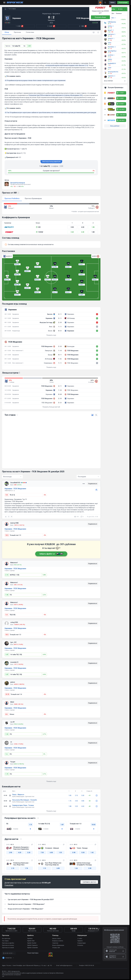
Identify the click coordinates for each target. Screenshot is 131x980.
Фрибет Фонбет (32, 943)
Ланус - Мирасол (18, 795)
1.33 (60, 853)
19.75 (7, 694)
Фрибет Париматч (32, 945)
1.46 (7, 595)
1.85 (93, 227)
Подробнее (9, 885)
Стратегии (55, 943)
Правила (80, 941)
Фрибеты (30, 939)
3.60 (72, 232)
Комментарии (82, 943)
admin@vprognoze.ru (66, 965)
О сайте (80, 939)
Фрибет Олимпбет (33, 948)
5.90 (74, 853)
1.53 (7, 734)
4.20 (83, 227)
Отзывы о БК (56, 948)
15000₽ (40, 232)
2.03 (29, 46)
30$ (38, 227)
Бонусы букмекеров (58, 945)
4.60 (83, 806)
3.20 (76, 806)
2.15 (13, 868)
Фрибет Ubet (31, 941)
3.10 (76, 795)
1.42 (92, 853)
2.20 (29, 853)
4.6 (6, 714)
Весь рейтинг (115, 126)
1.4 (6, 615)
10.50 (93, 825)
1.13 (44, 868)
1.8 (6, 495)
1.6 (6, 754)
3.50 (72, 227)
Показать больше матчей (51, 407)
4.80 (83, 801)
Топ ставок (5, 941)
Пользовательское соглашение (11, 975)
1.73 (7, 774)
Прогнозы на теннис (8, 945)
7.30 (42, 853)
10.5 (7, 535)
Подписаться (93, 484)
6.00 (51, 853)
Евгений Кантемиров (18, 183)
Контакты (80, 945)
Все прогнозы (6, 939)
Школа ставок (56, 939)
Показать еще (51, 335)
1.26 (76, 868)
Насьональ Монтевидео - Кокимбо (25, 800)
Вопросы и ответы (58, 941)
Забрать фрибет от (51, 554)
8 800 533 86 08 (89, 965)
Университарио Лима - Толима (23, 805)
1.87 (7, 655)
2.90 (10, 853)
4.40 (83, 232)
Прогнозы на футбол (8, 943)
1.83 (93, 232)
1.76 (70, 801)
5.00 (83, 795)
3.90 (90, 868)
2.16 (7, 575)
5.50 (83, 853)
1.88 (70, 806)
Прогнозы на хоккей (8, 948)
